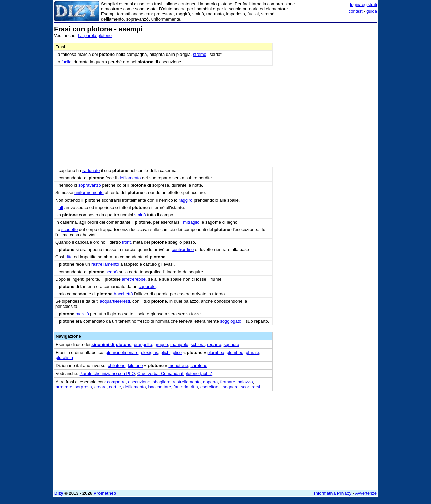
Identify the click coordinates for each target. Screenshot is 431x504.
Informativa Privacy (333, 493)
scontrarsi (251, 387)
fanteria (181, 387)
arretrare (64, 387)
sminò (140, 215)
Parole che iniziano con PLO (107, 374)
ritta (69, 257)
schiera (198, 344)
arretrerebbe (134, 279)
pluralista (64, 357)
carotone (199, 366)
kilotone (136, 366)
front (126, 242)
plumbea (216, 352)
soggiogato (231, 321)
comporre (116, 382)
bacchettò (123, 294)
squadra (231, 344)
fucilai (67, 62)
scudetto (70, 230)
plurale (252, 352)
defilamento (129, 178)
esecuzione (139, 382)
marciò (82, 314)
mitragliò (191, 222)
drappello (143, 344)
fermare (228, 382)
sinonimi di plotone (111, 344)
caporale (147, 286)
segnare (231, 387)
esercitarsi (210, 387)
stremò (200, 54)
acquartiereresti (115, 301)
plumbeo (235, 352)
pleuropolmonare (122, 352)
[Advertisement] (327, 126)
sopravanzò (90, 185)
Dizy (59, 493)
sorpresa (83, 387)
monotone (178, 366)
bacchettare (160, 387)
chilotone (117, 366)
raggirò (186, 200)
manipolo (179, 344)
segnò (112, 272)
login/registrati (363, 5)
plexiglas (150, 352)
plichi (166, 352)
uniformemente (89, 193)
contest (356, 11)
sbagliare (161, 382)
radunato (91, 170)
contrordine (183, 249)
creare (101, 387)
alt (61, 207)
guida (372, 11)
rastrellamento (105, 264)
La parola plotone (95, 35)
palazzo (245, 382)
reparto (214, 344)
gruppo (161, 344)
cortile (115, 387)
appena (210, 382)
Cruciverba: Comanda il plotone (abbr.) (175, 374)
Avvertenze (366, 493)
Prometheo (105, 493)
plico (177, 352)
